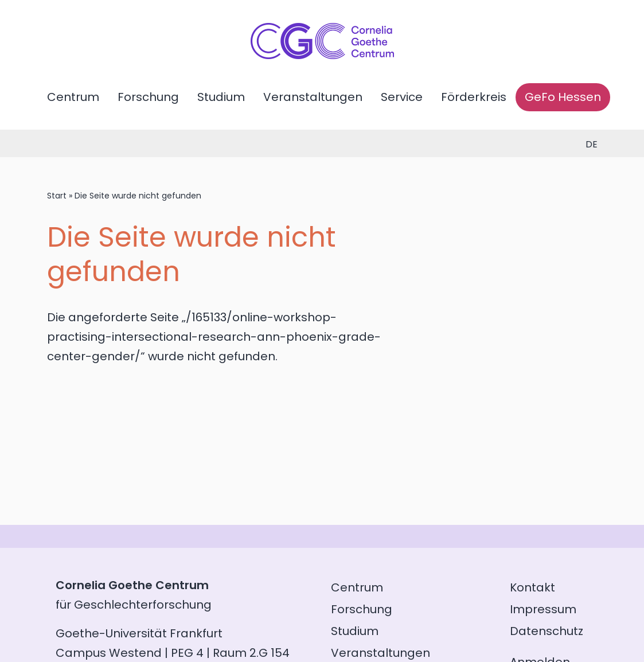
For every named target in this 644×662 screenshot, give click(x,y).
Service (402, 97)
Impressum (543, 609)
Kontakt (532, 587)
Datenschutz (547, 631)
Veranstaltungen (313, 97)
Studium (221, 97)
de (592, 144)
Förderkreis (474, 97)
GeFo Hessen (563, 97)
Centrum (73, 97)
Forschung (148, 97)
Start (57, 196)
